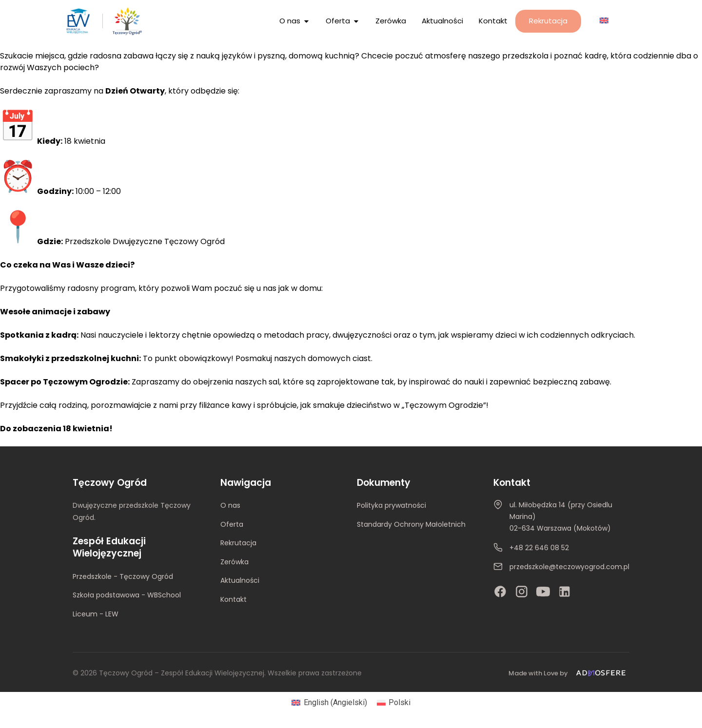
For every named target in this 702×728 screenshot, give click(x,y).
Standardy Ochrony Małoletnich (411, 524)
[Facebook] (500, 592)
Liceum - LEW (96, 614)
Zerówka (234, 562)
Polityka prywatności (391, 505)
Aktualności (240, 580)
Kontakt (234, 599)
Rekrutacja (238, 543)
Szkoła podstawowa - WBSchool (127, 595)
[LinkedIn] (565, 592)
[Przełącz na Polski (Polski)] (394, 703)
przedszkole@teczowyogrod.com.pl (569, 567)
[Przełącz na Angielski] (604, 20)
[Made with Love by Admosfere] (569, 673)
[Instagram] (522, 592)
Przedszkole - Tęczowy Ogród (123, 576)
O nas (230, 505)
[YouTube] (543, 592)
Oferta (232, 524)
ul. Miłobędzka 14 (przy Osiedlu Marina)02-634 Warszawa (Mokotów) (561, 517)
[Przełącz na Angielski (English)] (329, 703)
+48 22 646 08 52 (539, 548)
